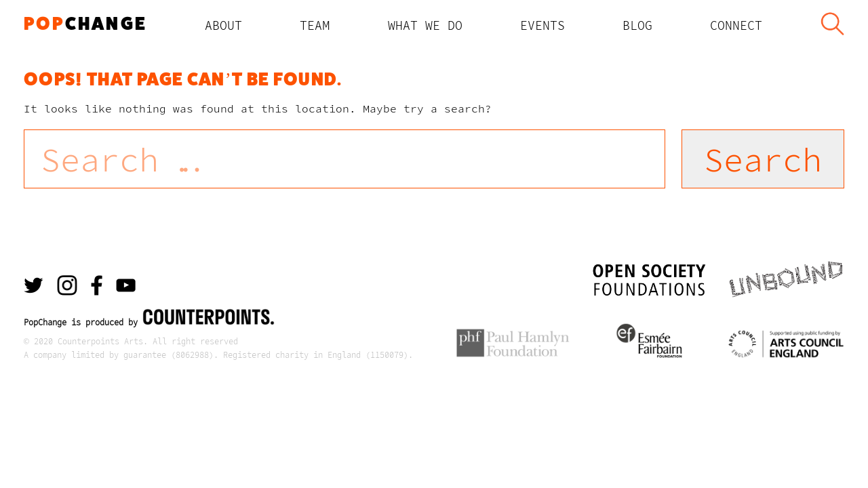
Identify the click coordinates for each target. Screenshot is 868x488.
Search (832, 25)
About (223, 25)
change (85, 24)
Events (542, 25)
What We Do (425, 25)
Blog (637, 25)
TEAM (315, 25)
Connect (736, 25)
